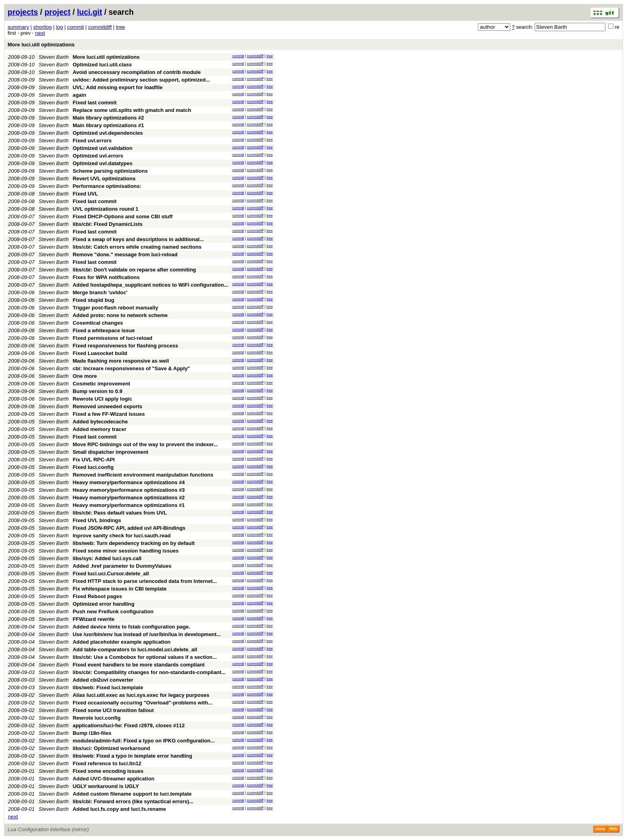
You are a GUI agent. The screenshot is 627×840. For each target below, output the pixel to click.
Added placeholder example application (122, 642)
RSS (613, 829)
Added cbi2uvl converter (103, 680)
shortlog (42, 27)
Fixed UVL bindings (97, 520)
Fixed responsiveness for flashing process (126, 346)
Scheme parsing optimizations (110, 171)
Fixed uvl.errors (92, 141)
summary (18, 27)
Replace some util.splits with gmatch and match (132, 110)
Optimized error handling (104, 604)
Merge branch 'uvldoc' (100, 292)
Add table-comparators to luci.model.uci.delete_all (135, 649)
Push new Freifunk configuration (113, 612)
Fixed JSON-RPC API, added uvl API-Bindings (129, 528)
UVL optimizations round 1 (106, 209)
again (80, 95)
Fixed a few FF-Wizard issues (109, 414)
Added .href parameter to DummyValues (122, 566)
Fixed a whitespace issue (104, 330)
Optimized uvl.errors (98, 156)
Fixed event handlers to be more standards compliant (139, 665)
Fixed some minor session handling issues (126, 551)
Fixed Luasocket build (100, 353)
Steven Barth (54, 57)
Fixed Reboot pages (98, 596)
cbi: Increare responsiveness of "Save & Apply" (132, 368)
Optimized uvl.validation (103, 148)
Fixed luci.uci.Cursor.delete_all (111, 574)
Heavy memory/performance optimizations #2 (129, 498)
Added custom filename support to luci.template (132, 794)
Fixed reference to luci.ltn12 (107, 763)
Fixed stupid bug (94, 300)
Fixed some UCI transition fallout (113, 710)
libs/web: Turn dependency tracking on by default (134, 543)
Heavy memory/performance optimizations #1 (129, 505)
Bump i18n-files (92, 733)
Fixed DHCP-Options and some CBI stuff (123, 216)
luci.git (89, 12)
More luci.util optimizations (41, 45)
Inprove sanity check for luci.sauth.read (122, 536)
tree (120, 27)
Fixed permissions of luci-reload (113, 338)
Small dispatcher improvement (111, 452)
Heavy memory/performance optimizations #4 (129, 482)
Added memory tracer (100, 429)
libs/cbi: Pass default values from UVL (120, 513)
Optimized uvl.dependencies (108, 133)
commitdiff (100, 27)
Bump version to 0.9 (98, 391)
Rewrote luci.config (97, 718)
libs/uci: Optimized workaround (112, 748)
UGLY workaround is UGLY (106, 786)
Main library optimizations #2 (108, 118)
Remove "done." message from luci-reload (125, 254)
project (57, 12)
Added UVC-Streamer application (114, 779)
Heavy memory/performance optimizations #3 (129, 490)
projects (23, 12)
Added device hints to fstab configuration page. (132, 627)
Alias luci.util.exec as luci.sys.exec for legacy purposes (141, 695)
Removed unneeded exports (108, 406)
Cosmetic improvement (102, 384)
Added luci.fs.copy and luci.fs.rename (119, 809)
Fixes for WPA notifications (106, 277)
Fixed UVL (86, 194)
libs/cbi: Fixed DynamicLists (108, 224)
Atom (600, 829)
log (59, 27)
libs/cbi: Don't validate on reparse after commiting (135, 270)
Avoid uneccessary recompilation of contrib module (137, 72)
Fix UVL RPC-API (94, 460)
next (40, 33)
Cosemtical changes (98, 323)
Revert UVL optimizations (104, 179)
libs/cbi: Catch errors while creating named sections (137, 247)
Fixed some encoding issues (108, 771)
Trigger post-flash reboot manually (116, 308)
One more (85, 376)
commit (76, 27)
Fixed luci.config (93, 467)
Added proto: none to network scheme (120, 315)
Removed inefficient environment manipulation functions (143, 475)
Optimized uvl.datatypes (103, 163)
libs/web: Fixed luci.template (108, 687)
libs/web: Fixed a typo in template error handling (133, 756)
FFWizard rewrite (94, 619)
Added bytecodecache (100, 422)
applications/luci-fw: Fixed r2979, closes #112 (129, 725)
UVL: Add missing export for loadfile (118, 87)
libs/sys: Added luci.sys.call (107, 558)
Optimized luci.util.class (102, 65)
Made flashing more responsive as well (121, 361)
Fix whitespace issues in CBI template (120, 589)
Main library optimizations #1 (108, 125)
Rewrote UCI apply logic (103, 399)
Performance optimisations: (107, 186)
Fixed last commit (95, 103)
